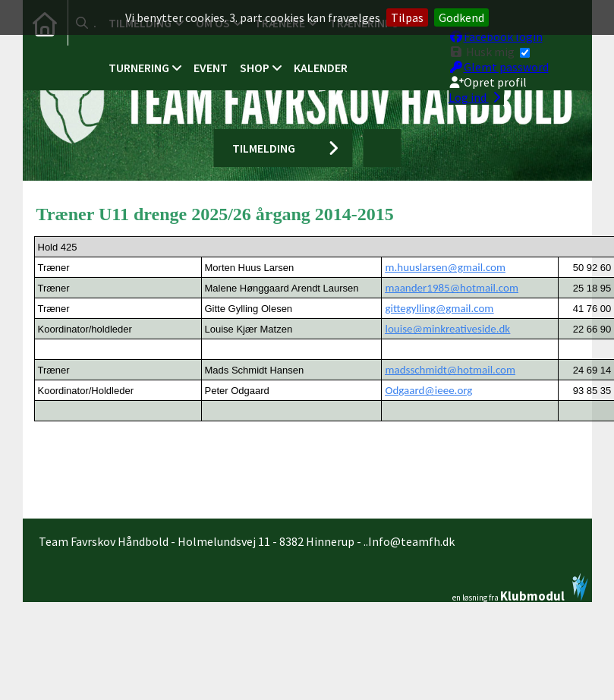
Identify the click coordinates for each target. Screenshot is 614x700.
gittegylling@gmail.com (439, 308)
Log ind (476, 94)
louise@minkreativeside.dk (447, 329)
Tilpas (407, 17)
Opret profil (488, 79)
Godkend (461, 17)
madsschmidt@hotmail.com (450, 370)
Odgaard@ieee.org (428, 390)
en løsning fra (520, 588)
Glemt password (499, 64)
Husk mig (489, 49)
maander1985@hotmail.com (451, 288)
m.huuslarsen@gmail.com (445, 267)
